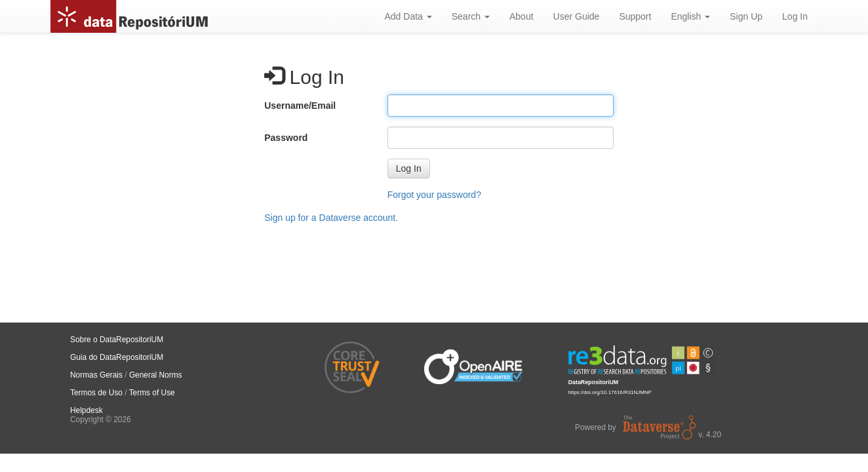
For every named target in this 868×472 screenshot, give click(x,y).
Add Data (408, 16)
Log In (795, 16)
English (690, 16)
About (522, 16)
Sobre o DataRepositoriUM (117, 340)
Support (635, 16)
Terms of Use (152, 393)
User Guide (577, 16)
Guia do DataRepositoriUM (117, 357)
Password (286, 138)
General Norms (156, 375)
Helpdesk (87, 410)
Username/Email (300, 106)
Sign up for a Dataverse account (330, 218)
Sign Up (746, 16)
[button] (409, 168)
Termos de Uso (96, 393)
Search (471, 16)
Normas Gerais (96, 375)
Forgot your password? (434, 195)
